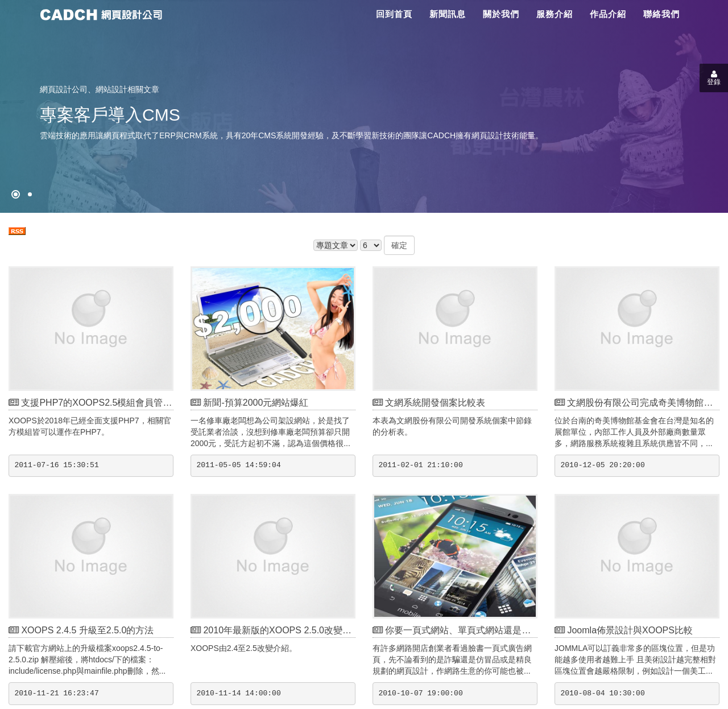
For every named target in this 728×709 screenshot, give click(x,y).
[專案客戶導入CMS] (30, 194)
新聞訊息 (448, 14)
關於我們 (501, 14)
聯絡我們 (661, 14)
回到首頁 (394, 14)
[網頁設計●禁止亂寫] (16, 194)
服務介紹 (555, 14)
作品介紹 (608, 14)
